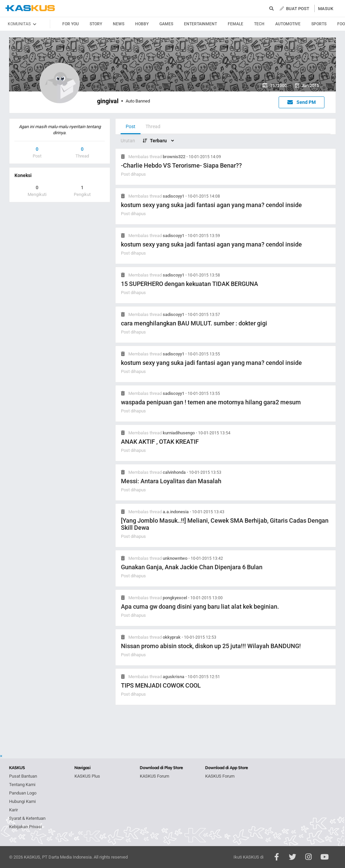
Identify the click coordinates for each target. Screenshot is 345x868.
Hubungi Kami (22, 801)
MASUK (326, 9)
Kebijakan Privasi (25, 827)
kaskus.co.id (30, 8)
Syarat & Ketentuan (27, 818)
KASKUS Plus (87, 776)
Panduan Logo (23, 793)
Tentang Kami (22, 785)
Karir (13, 810)
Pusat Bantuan (23, 776)
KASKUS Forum (154, 776)
